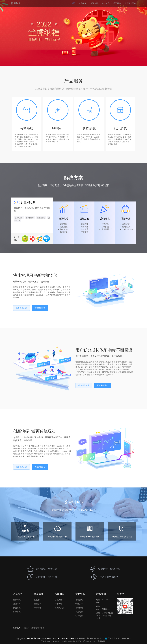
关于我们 (117, 3)
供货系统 (17, 608)
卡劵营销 (38, 608)
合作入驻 (58, 600)
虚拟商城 (17, 600)
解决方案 (94, 3)
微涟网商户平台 (38, 628)
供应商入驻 (59, 608)
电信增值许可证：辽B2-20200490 (82, 641)
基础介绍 (79, 600)
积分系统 (17, 612)
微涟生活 (16, 3)
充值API (17, 604)
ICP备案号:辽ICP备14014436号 (90, 638)
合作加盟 (106, 3)
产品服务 (83, 3)
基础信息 (79, 608)
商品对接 (79, 612)
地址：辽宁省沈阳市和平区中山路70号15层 (105, 616)
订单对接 (79, 616)
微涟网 (27, 628)
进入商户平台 (130, 3)
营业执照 (101, 641)
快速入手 (79, 604)
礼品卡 (37, 600)
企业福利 (38, 604)
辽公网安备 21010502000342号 (54, 641)
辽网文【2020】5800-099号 (118, 639)
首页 (73, 3)
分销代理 (58, 604)
